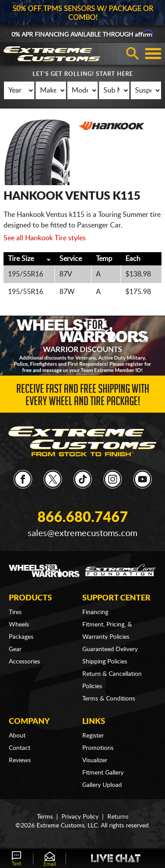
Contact (20, 748)
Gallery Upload (102, 785)
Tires (15, 612)
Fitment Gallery (103, 773)
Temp (104, 259)
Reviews (20, 760)
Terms (45, 817)
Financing (95, 612)
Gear (15, 649)
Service (71, 259)
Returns (118, 817)
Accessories (24, 662)
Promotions (98, 748)
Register (93, 736)
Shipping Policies (105, 662)
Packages (21, 637)
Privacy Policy (80, 817)
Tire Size (21, 259)
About (17, 736)
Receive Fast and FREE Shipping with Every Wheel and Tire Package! (83, 397)
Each (133, 259)
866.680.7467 (83, 518)
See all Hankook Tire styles (45, 238)
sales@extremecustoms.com (82, 533)
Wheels (19, 625)
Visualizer (95, 760)
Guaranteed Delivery (110, 649)
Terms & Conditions (109, 699)
